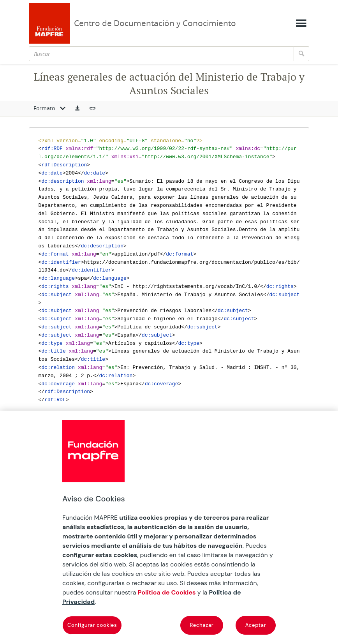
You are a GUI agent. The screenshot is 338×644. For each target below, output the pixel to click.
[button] (77, 109)
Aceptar (256, 625)
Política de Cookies (167, 592)
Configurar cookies (92, 625)
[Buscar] (161, 54)
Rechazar (202, 625)
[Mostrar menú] (301, 23)
